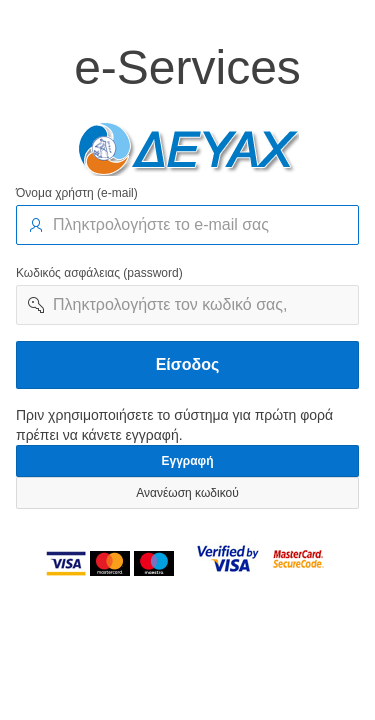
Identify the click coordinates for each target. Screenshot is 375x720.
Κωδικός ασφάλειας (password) (99, 273)
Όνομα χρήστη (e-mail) (77, 193)
